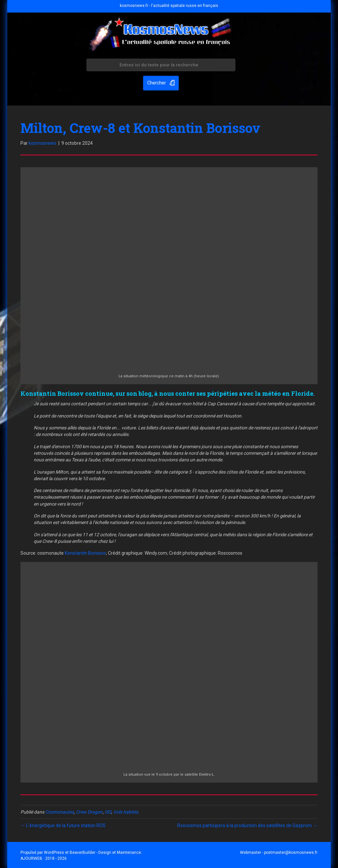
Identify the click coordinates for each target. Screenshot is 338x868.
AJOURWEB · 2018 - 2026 (44, 858)
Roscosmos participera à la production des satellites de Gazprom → (247, 825)
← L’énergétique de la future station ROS (63, 825)
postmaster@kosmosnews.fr (291, 852)
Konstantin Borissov (85, 553)
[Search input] (161, 66)
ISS (108, 812)
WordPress (54, 852)
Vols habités (126, 812)
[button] (161, 82)
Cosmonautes (60, 812)
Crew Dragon (89, 812)
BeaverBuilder (83, 852)
